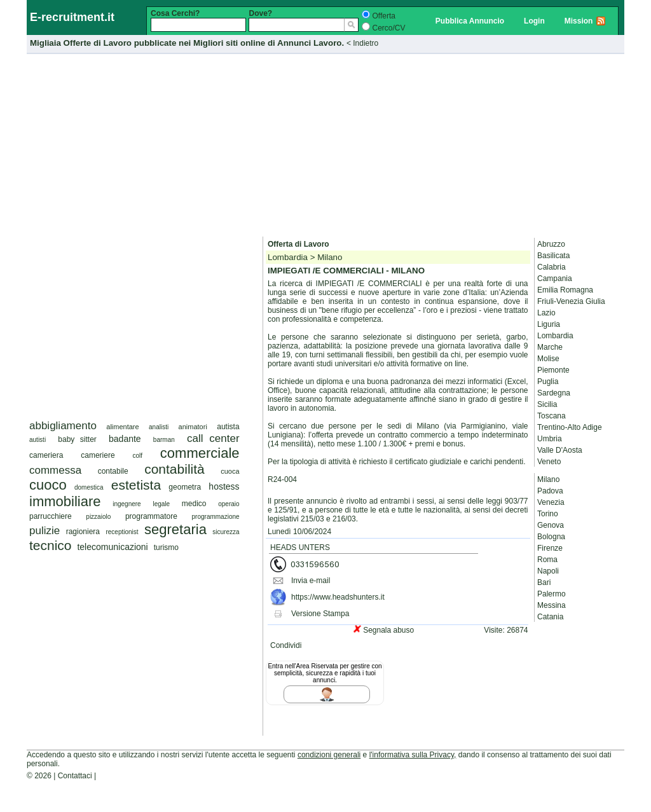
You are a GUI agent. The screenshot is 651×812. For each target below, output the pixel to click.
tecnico (51, 545)
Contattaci (75, 776)
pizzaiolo (98, 517)
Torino (548, 514)
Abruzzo (551, 244)
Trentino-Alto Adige (570, 427)
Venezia (551, 502)
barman (164, 440)
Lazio (546, 313)
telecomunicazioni (112, 547)
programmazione (216, 517)
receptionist (122, 532)
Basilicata (553, 256)
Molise (548, 359)
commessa (55, 470)
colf (137, 456)
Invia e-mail (311, 581)
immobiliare (65, 501)
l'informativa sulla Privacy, (413, 755)
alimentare (122, 427)
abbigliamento (63, 426)
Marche (550, 347)
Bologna (551, 537)
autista (228, 427)
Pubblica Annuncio (470, 21)
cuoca (230, 471)
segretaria (175, 529)
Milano (548, 479)
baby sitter (77, 439)
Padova (550, 491)
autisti (38, 440)
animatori (193, 427)
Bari (544, 582)
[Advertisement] (325, 143)
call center (213, 438)
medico (194, 504)
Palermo (552, 594)
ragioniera (83, 532)
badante (125, 439)
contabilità (175, 469)
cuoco (48, 485)
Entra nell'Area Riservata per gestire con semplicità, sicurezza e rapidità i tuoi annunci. (325, 673)
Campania (555, 279)
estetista (136, 485)
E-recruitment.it (72, 17)
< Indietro (362, 43)
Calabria (552, 267)
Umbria (550, 439)
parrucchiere (51, 516)
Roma (547, 560)
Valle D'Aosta (560, 450)
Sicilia (547, 404)
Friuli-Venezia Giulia (571, 301)
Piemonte (553, 370)
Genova (551, 525)
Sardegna (554, 393)
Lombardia (555, 336)
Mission (579, 21)
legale (161, 504)
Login (534, 21)
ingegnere (127, 504)
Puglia (548, 382)
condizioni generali (329, 755)
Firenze (550, 548)
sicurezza (226, 532)
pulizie (45, 531)
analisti (159, 427)
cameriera (46, 455)
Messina (552, 605)
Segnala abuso (388, 630)
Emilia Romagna (565, 290)
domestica (89, 487)
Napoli (548, 571)
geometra (185, 487)
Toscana (552, 416)
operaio (229, 504)
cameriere (98, 455)
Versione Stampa (320, 614)
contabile (113, 471)
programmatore (151, 516)
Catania (550, 617)
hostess (224, 486)
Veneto (549, 462)
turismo (166, 547)
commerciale (200, 453)
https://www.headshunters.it (338, 597)
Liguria (549, 324)
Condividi (286, 645)
